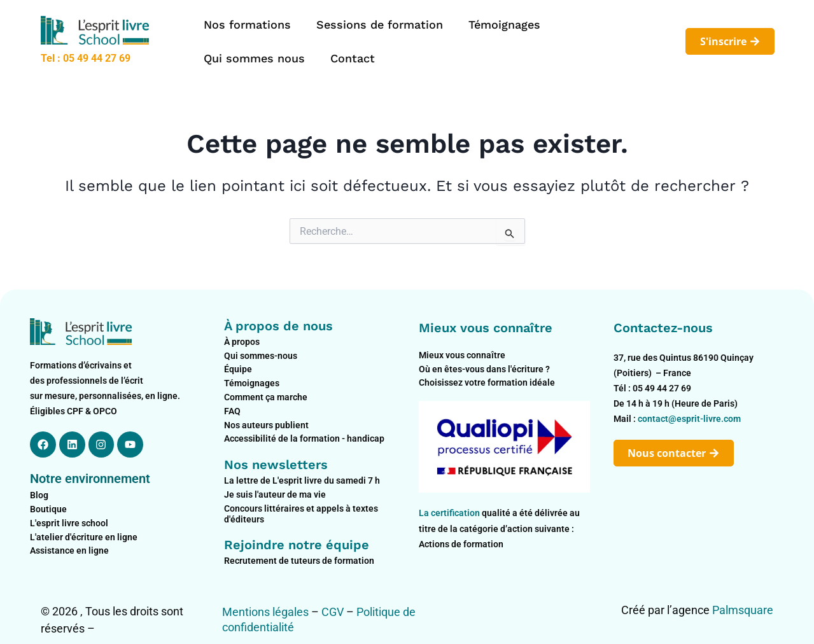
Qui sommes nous (254, 58)
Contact (353, 58)
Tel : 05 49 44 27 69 (86, 58)
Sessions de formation (380, 24)
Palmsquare (743, 610)
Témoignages (504, 24)
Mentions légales (265, 612)
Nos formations (247, 24)
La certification (450, 513)
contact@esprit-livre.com (689, 419)
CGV (333, 612)
